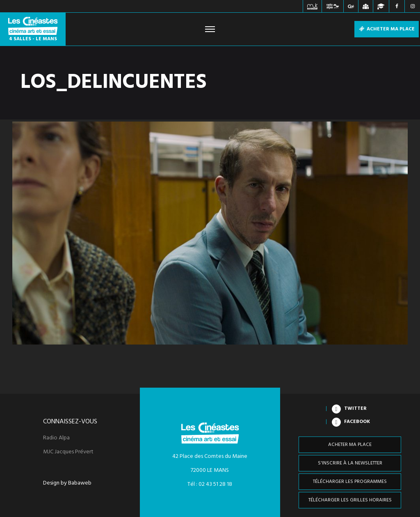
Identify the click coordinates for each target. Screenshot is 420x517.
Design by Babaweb (67, 483)
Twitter (355, 409)
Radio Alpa (56, 438)
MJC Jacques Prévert (68, 452)
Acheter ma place (387, 29)
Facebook (357, 422)
